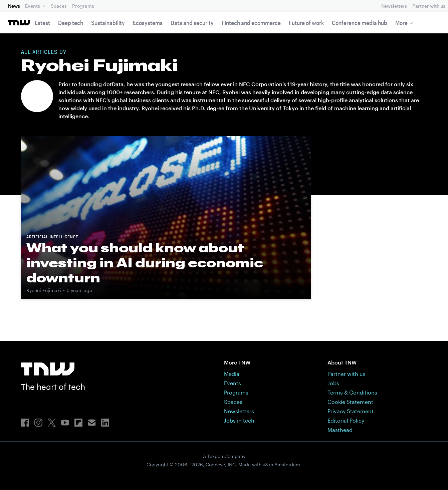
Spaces (59, 6)
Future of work (306, 23)
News (14, 6)
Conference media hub (360, 23)
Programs (83, 6)
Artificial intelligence (52, 237)
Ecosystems (148, 23)
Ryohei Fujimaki (44, 290)
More (401, 23)
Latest (42, 23)
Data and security (192, 23)
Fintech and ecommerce (251, 23)
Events (32, 6)
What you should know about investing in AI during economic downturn (145, 263)
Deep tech (71, 23)
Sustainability (108, 23)
